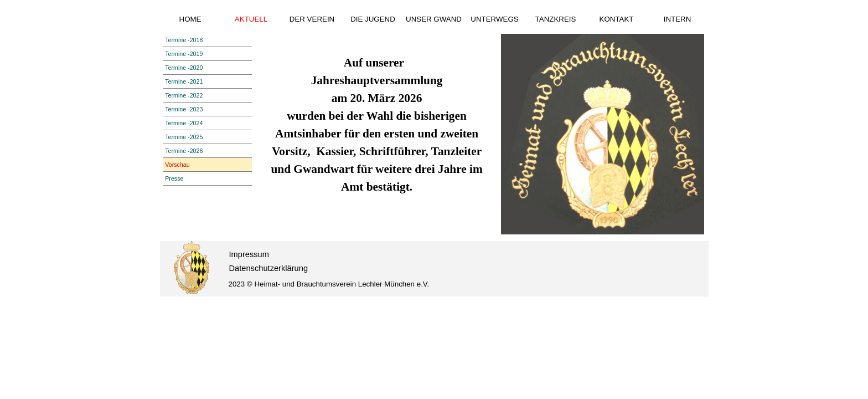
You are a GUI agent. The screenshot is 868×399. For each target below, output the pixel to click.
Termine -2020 (184, 68)
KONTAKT (617, 19)
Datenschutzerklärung (269, 268)
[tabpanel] (377, 119)
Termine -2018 (184, 40)
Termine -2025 (184, 137)
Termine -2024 (184, 123)
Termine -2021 (184, 81)
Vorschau (177, 165)
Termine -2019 (184, 54)
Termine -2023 (184, 109)
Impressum (249, 254)
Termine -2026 (184, 151)
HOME (190, 19)
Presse (174, 178)
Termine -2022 (184, 95)
